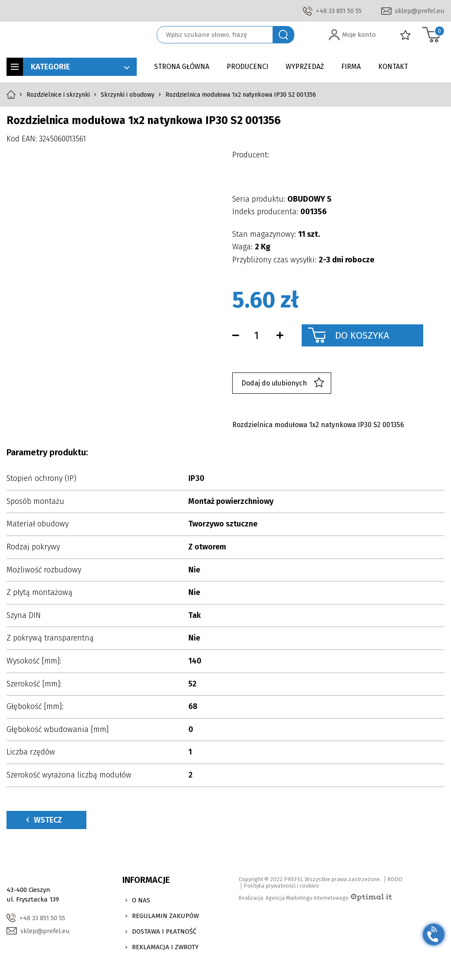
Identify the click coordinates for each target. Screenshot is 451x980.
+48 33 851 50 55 (339, 11)
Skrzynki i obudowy (128, 95)
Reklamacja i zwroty (165, 947)
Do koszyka (362, 335)
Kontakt (393, 67)
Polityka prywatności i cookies (281, 886)
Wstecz (44, 820)
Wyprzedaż (305, 67)
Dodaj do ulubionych (283, 383)
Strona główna (182, 67)
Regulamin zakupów (165, 916)
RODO (395, 879)
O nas (141, 900)
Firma (351, 67)
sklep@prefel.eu (420, 11)
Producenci (247, 67)
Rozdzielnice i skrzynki (58, 95)
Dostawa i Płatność (164, 931)
